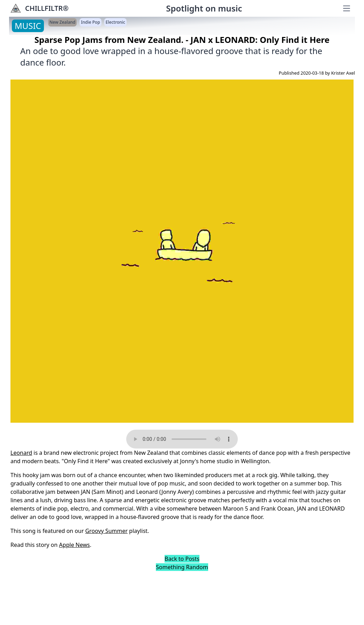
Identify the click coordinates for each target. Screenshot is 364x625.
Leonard (21, 453)
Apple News (74, 545)
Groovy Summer (106, 531)
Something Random (182, 567)
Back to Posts (182, 559)
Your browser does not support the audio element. (182, 439)
